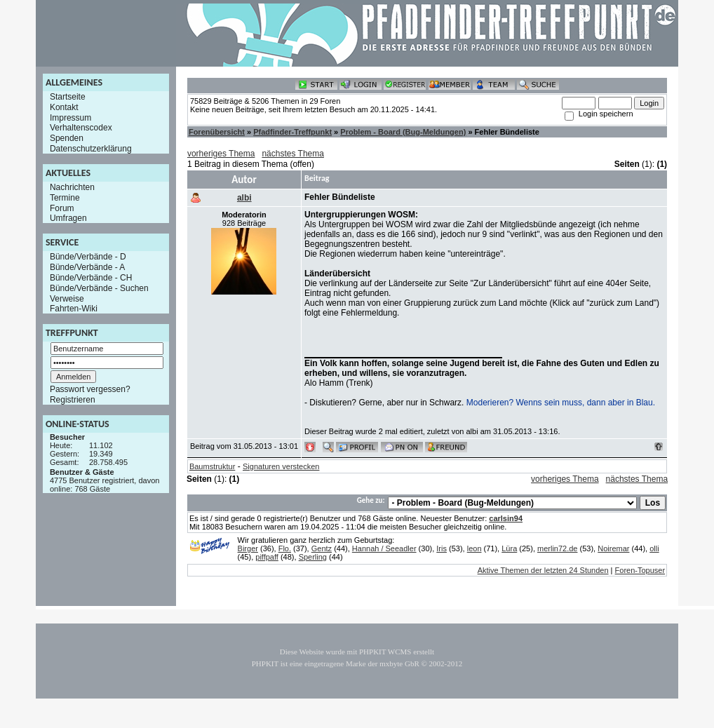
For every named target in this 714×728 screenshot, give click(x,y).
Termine (65, 198)
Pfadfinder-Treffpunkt (292, 132)
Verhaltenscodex (81, 128)
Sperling (313, 557)
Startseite (68, 97)
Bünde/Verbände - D (88, 257)
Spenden (67, 138)
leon (474, 548)
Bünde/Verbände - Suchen (99, 288)
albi (244, 198)
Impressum (70, 117)
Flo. (285, 548)
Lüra (509, 548)
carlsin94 (506, 518)
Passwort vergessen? (90, 389)
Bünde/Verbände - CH (91, 278)
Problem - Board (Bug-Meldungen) (403, 132)
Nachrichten (72, 187)
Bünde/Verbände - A (87, 267)
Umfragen (68, 218)
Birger (248, 548)
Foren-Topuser (640, 570)
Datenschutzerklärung (91, 149)
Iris (442, 548)
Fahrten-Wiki (74, 309)
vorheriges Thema (221, 154)
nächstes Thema (293, 154)
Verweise (67, 298)
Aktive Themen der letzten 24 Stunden (543, 570)
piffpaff (267, 557)
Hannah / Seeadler (384, 548)
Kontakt (64, 107)
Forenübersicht (217, 132)
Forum (62, 208)
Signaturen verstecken (281, 466)
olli (654, 548)
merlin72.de (557, 548)
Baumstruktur (212, 466)
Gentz (322, 548)
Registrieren (73, 400)
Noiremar (613, 548)
